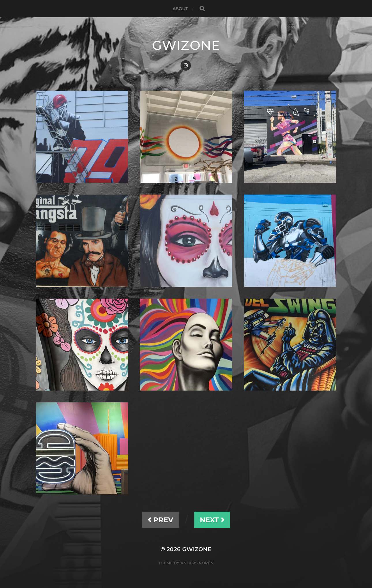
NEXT (212, 520)
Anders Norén (197, 563)
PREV (160, 520)
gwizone (186, 45)
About (180, 9)
